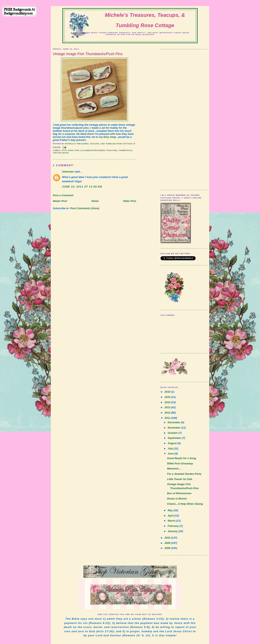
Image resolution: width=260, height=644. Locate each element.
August (172, 443)
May (171, 510)
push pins (112, 150)
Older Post (129, 201)
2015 (168, 397)
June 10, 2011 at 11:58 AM (82, 187)
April (171, 516)
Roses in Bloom (177, 499)
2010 (168, 538)
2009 (168, 543)
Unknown (68, 172)
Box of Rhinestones (179, 493)
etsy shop (68, 150)
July (171, 448)
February (174, 526)
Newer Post (60, 201)
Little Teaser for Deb (180, 479)
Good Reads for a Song (181, 458)
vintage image (61, 153)
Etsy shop (110, 137)
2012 (168, 413)
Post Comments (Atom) (85, 208)
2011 (168, 418)
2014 (168, 402)
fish (77, 150)
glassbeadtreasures (93, 150)
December (174, 422)
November (174, 428)
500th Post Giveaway (180, 463)
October (173, 433)
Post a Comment (63, 195)
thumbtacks (126, 150)
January (173, 531)
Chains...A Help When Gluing (185, 504)
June (171, 454)
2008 (168, 548)
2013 (168, 407)
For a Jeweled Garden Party (184, 474)
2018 (168, 392)
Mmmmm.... (174, 469)
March (172, 521)
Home (95, 201)
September (175, 438)
